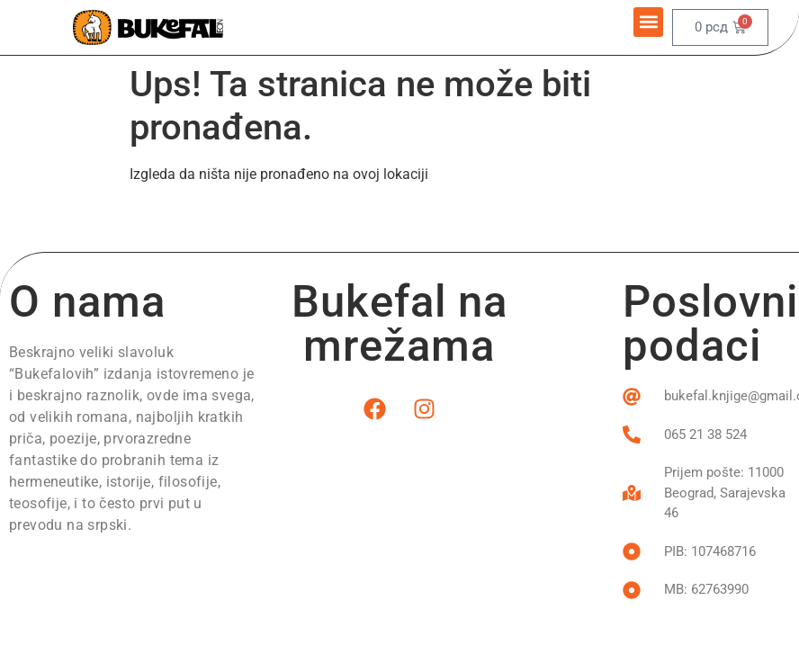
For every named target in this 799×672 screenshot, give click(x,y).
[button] (648, 22)
